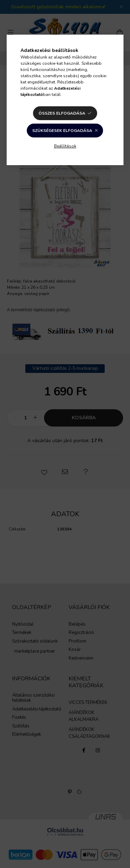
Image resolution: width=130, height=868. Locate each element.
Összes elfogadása (62, 113)
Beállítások (65, 146)
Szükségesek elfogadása (62, 131)
